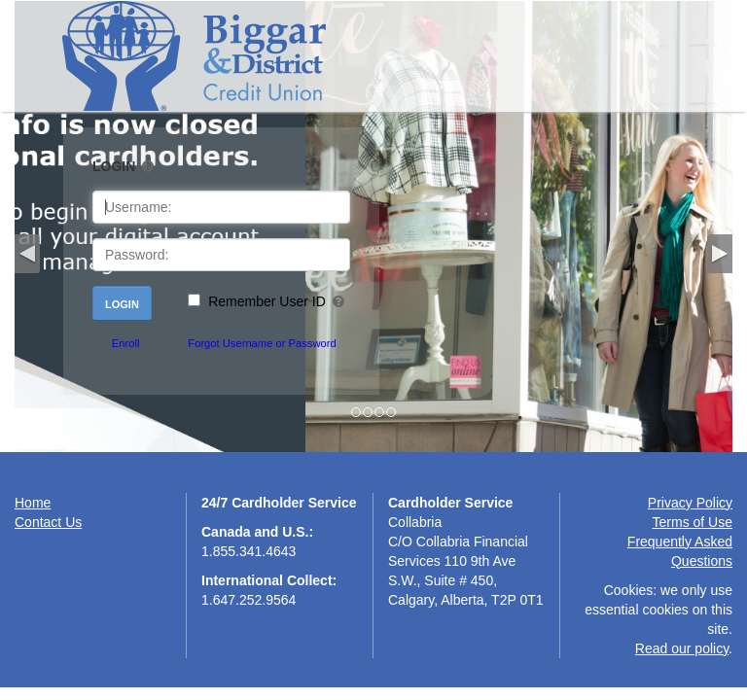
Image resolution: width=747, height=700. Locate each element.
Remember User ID (267, 301)
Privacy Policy (690, 503)
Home (33, 503)
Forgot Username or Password (262, 343)
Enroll (126, 343)
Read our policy (682, 648)
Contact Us (48, 522)
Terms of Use (693, 522)
